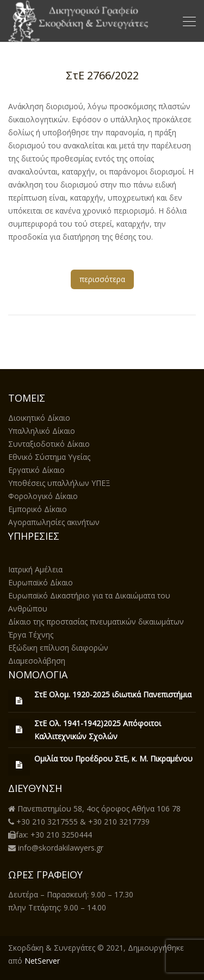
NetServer (42, 961)
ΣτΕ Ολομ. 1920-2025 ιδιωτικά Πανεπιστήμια (113, 694)
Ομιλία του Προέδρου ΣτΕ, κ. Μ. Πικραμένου (113, 759)
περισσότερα (102, 279)
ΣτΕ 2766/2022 (102, 75)
